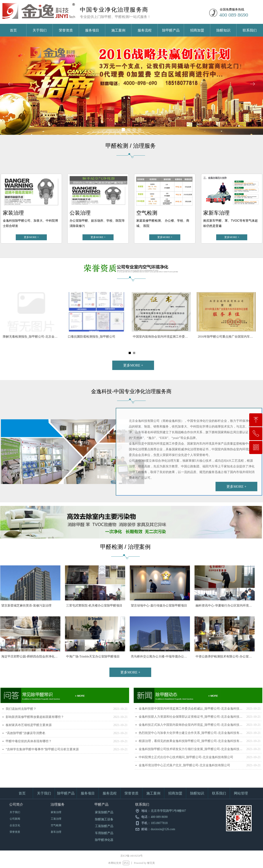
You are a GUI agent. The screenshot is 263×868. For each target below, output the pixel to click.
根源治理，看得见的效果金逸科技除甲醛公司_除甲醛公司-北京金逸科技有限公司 (191, 741)
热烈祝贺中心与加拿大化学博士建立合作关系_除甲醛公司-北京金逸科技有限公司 (191, 733)
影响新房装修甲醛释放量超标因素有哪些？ (35, 717)
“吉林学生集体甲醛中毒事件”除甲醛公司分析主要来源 (42, 749)
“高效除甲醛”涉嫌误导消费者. (26, 733)
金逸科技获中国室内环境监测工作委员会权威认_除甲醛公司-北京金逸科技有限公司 (191, 709)
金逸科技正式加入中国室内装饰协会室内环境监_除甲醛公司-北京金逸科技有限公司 (191, 725)
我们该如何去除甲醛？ (21, 709)
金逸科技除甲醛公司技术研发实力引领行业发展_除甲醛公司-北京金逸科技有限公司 (191, 749)
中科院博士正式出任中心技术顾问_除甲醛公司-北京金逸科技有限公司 (186, 757)
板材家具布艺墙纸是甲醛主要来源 (29, 725)
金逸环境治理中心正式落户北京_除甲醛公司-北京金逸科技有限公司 (184, 765)
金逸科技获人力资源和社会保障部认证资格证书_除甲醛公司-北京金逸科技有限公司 (191, 717)
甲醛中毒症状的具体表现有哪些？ (29, 741)
